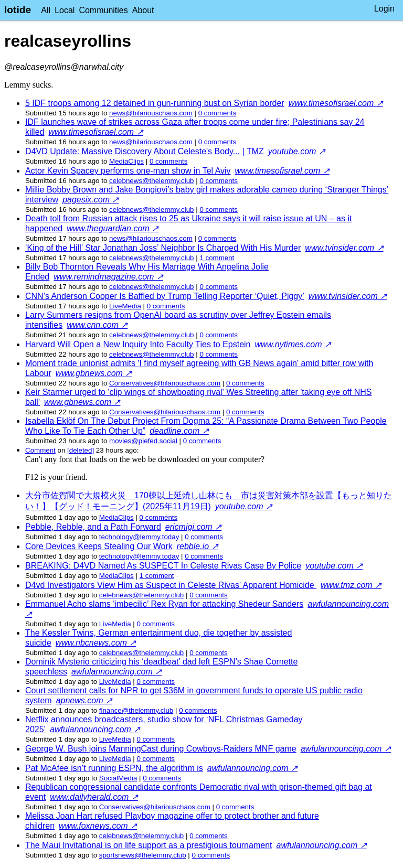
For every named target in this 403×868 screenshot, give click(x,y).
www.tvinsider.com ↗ (344, 248)
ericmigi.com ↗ (193, 527)
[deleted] (81, 450)
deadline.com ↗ (179, 431)
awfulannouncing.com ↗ (116, 672)
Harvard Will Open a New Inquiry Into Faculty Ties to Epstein (138, 344)
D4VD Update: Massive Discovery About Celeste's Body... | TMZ (145, 151)
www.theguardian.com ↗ (113, 228)
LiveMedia (125, 306)
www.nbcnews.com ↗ (96, 643)
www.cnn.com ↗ (97, 325)
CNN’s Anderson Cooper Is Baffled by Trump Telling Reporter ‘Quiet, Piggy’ (165, 296)
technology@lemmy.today (139, 537)
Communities (103, 10)
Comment (40, 450)
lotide (18, 10)
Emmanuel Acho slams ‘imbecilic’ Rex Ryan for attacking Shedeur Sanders (164, 604)
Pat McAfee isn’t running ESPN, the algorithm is (114, 768)
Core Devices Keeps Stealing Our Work (99, 546)
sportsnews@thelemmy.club (143, 855)
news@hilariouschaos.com (151, 113)
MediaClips (126, 161)
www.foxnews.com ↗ (98, 826)
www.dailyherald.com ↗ (94, 797)
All (46, 10)
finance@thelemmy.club (136, 710)
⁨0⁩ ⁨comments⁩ (218, 113)
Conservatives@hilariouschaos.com (165, 383)
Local (65, 10)
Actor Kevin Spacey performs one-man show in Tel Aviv (128, 171)
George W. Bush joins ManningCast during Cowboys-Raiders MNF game (161, 749)
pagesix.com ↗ (91, 200)
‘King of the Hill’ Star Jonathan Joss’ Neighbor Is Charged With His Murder (163, 248)
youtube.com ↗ (297, 151)
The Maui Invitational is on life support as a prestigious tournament (149, 845)
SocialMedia (118, 778)
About (143, 10)
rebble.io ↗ (198, 546)
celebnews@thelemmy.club (151, 181)
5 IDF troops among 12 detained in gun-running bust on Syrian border (155, 103)
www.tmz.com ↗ (351, 585)
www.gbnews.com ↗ (94, 373)
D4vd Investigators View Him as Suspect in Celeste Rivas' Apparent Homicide (171, 585)
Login (384, 9)
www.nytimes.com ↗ (293, 344)
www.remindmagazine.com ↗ (108, 277)
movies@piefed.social (143, 441)
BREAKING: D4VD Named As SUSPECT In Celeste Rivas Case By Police (163, 566)
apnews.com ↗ (84, 700)
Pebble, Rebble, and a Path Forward (93, 527)
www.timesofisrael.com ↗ (336, 103)
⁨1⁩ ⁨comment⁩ (217, 258)
